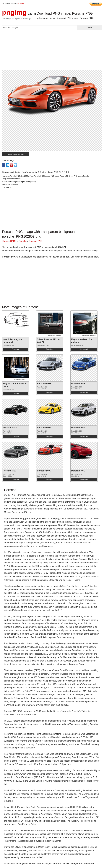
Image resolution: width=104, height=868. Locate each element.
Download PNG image (16, 154)
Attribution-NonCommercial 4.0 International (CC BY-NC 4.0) (40, 172)
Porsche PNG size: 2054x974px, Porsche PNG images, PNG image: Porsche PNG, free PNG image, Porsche (50, 176)
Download (16, 349)
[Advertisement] (52, 51)
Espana (21, 3)
